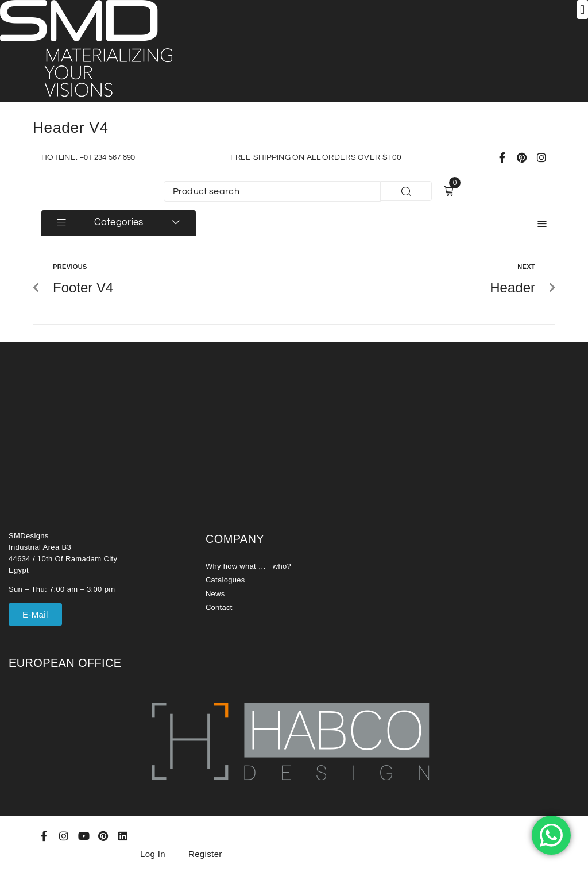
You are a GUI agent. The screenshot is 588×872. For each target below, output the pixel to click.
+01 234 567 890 (111, 157)
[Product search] (272, 191)
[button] (583, 9)
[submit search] (406, 191)
